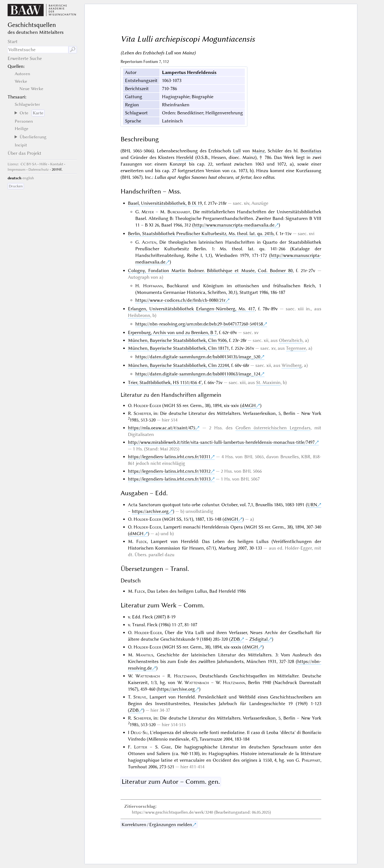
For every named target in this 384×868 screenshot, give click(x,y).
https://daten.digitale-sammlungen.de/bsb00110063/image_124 (198, 374)
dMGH (249, 405)
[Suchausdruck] (38, 50)
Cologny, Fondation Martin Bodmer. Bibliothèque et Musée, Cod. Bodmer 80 (210, 271)
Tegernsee (296, 348)
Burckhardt (179, 212)
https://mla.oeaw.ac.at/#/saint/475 (162, 428)
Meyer (148, 212)
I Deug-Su (138, 732)
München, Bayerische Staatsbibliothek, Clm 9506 (177, 340)
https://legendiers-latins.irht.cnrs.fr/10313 (169, 479)
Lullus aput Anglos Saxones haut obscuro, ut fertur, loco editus (214, 177)
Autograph (139, 277)
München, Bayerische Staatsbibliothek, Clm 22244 (178, 365)
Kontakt (57, 164)
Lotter (141, 747)
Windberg (292, 365)
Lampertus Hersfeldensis (189, 72)
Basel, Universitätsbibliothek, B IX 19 (165, 203)
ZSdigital (258, 639)
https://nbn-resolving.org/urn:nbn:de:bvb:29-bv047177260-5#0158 (199, 324)
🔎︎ (73, 50)
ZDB (235, 639)
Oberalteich (291, 340)
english (28, 178)
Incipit (21, 145)
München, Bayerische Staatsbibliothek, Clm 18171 (178, 348)
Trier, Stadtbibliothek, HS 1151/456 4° (165, 382)
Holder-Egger (147, 405)
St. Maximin (268, 382)
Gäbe (166, 747)
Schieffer (142, 413)
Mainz (258, 151)
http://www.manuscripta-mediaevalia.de (234, 225)
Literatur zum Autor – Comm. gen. (171, 782)
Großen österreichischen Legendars (273, 428)
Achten (149, 242)
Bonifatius (311, 151)
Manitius (144, 655)
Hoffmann (153, 286)
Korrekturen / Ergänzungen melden (157, 825)
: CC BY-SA (22, 164)
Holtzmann (185, 676)
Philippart (311, 760)
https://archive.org (150, 511)
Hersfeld (185, 157)
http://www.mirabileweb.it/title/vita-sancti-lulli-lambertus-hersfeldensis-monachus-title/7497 (221, 442)
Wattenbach (148, 676)
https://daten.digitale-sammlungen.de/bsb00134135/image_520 (198, 357)
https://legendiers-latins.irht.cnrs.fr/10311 (169, 457)
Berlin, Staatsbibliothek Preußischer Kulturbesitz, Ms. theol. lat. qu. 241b (201, 234)
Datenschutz (39, 169)
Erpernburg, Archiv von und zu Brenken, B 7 (172, 332)
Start (13, 42)
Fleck (142, 541)
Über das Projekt (25, 153)
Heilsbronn (139, 315)
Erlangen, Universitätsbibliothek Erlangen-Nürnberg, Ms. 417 (191, 309)
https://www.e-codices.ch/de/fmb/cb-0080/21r (180, 300)
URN (312, 505)
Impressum (17, 169)
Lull (237, 151)
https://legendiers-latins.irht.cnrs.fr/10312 (169, 471)
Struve (140, 697)
